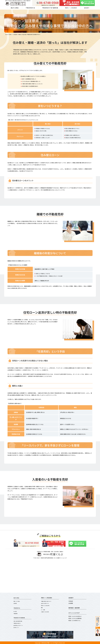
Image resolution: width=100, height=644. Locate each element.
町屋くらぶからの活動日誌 (75, 618)
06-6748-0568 (49, 3)
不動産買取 (16, 613)
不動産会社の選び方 (18, 623)
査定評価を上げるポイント (20, 625)
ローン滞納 (44, 610)
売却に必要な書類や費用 (20, 621)
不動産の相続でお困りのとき (48, 601)
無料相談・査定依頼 (74, 608)
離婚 (42, 607)
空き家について (17, 627)
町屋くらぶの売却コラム (74, 620)
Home (7, 34)
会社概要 (71, 603)
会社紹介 (87, 8)
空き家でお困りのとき (46, 603)
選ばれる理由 (17, 598)
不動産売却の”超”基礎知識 (50, 8)
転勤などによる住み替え (47, 605)
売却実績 (16, 603)
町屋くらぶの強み (18, 601)
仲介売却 (16, 611)
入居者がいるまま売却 (46, 612)
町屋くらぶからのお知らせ (75, 616)
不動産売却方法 (30, 8)
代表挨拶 (71, 601)
